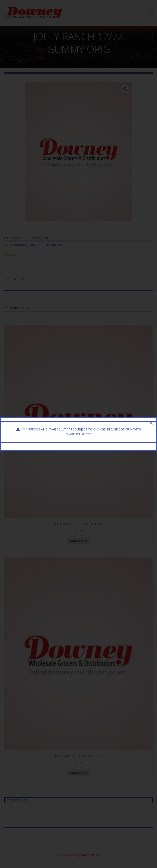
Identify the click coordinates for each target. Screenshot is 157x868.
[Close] (151, 423)
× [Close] (153, 424)
